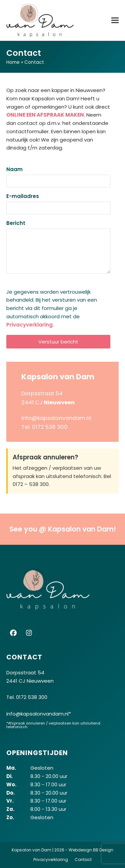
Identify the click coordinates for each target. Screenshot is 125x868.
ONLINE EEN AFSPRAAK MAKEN (45, 115)
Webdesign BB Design (91, 850)
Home (13, 62)
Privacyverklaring (29, 325)
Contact (83, 860)
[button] (115, 20)
